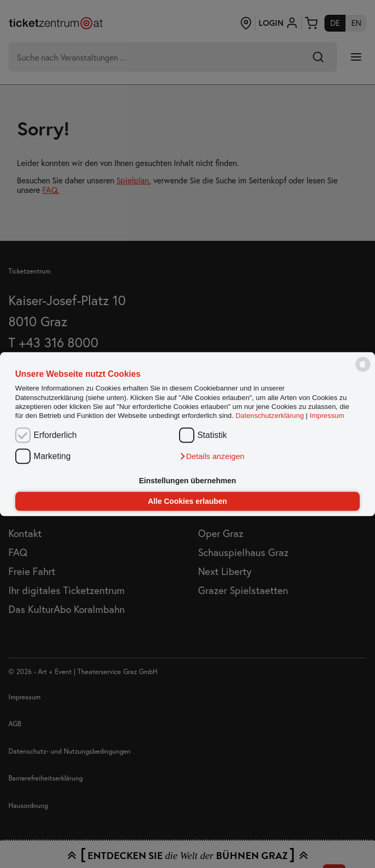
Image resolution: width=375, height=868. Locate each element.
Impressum (327, 416)
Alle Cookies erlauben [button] (187, 501)
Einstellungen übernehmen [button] (188, 481)
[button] (212, 457)
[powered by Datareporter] (363, 371)
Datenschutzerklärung (270, 416)
